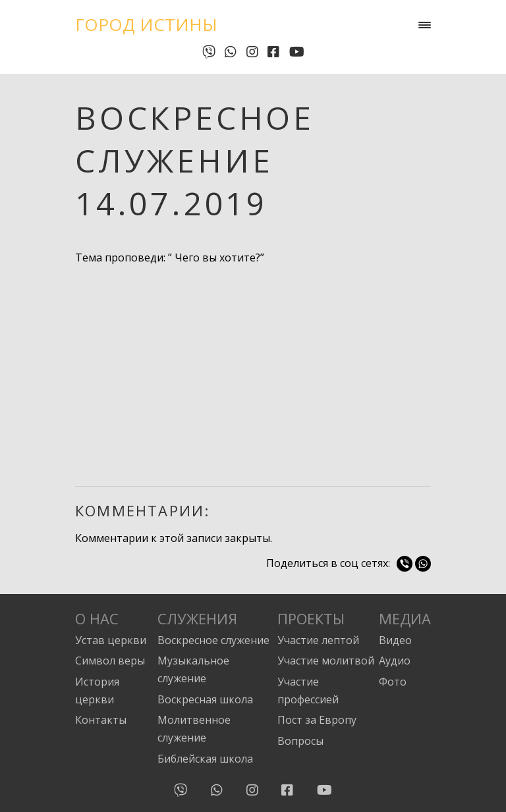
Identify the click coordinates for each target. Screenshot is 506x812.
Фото (393, 682)
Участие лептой (318, 640)
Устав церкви (111, 640)
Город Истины (146, 24)
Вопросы (300, 741)
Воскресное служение (213, 640)
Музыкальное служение (193, 669)
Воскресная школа (205, 699)
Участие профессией (308, 690)
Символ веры (110, 661)
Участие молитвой (326, 661)
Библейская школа (205, 759)
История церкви (97, 690)
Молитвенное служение (194, 729)
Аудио (395, 661)
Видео (395, 640)
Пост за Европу (317, 720)
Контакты (101, 720)
